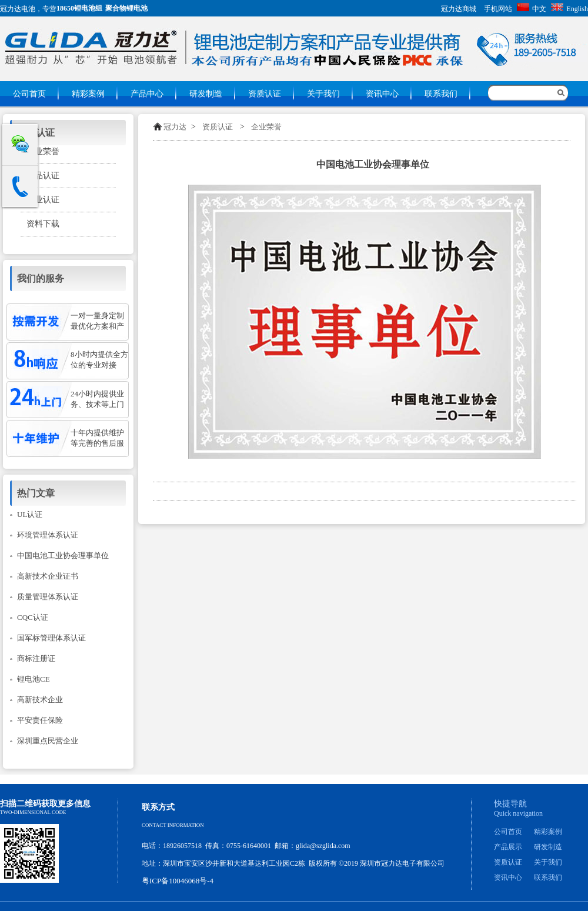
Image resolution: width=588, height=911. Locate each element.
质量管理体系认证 (48, 597)
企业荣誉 (266, 127)
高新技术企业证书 (48, 576)
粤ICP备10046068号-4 (178, 881)
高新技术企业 (40, 700)
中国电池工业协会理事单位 (63, 555)
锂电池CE (34, 679)
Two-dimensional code (33, 812)
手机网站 (498, 9)
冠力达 (175, 127)
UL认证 (30, 514)
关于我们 (323, 94)
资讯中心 (382, 94)
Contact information (173, 825)
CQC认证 (33, 617)
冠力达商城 (459, 9)
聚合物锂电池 (126, 8)
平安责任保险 (40, 720)
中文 (532, 9)
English (569, 9)
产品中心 (147, 94)
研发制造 (206, 94)
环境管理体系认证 (48, 535)
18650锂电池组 (79, 8)
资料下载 (43, 224)
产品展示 (508, 847)
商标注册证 (36, 658)
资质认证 (265, 94)
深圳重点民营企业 (48, 741)
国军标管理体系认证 (51, 638)
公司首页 (29, 94)
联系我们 (441, 94)
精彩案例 (88, 94)
